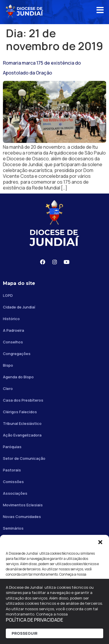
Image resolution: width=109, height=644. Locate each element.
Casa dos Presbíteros (23, 400)
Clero (8, 388)
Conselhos (13, 342)
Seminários (13, 528)
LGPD (8, 295)
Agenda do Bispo (18, 377)
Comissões (13, 482)
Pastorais (12, 470)
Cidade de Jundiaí (19, 307)
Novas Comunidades (22, 517)
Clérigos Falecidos (20, 412)
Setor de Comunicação (24, 458)
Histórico (11, 319)
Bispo (8, 365)
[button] (100, 542)
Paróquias (12, 447)
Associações (15, 493)
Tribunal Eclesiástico (22, 423)
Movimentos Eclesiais (23, 505)
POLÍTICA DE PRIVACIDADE (34, 620)
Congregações (17, 354)
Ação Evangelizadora (22, 435)
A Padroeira (14, 330)
